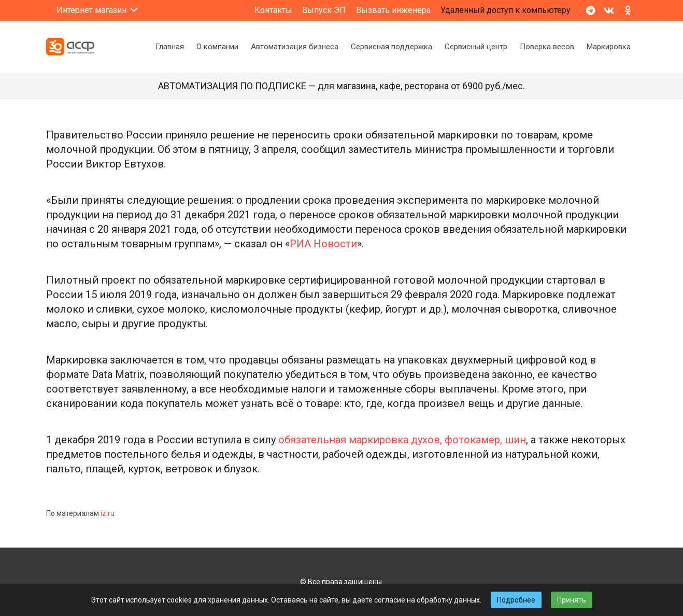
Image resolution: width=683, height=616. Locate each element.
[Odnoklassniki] (628, 10)
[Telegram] (590, 10)
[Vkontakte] (609, 10)
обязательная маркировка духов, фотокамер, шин (402, 440)
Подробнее (516, 600)
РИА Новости (323, 244)
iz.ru (108, 513)
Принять (572, 600)
